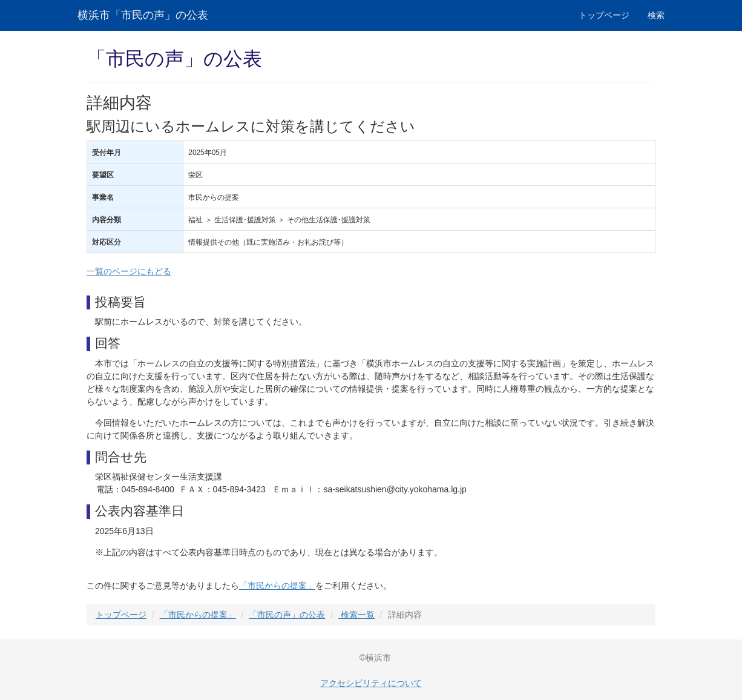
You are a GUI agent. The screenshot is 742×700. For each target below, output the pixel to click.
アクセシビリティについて (371, 683)
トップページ (604, 15)
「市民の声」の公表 (287, 615)
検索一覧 (356, 615)
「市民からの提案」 (277, 586)
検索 (656, 15)
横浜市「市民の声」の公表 (143, 15)
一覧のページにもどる (129, 271)
